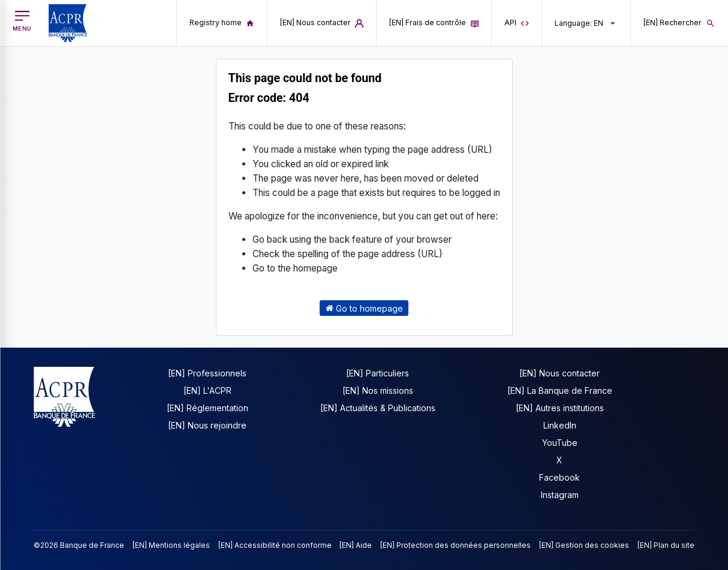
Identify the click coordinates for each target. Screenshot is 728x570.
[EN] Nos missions (378, 390)
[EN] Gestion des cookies (584, 545)
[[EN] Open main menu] (22, 21)
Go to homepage (364, 308)
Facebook (559, 477)
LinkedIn (560, 425)
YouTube (560, 443)
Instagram (560, 495)
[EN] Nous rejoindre (207, 425)
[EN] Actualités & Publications (378, 408)
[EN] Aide (356, 545)
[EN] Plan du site (666, 545)
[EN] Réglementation (207, 408)
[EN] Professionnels (207, 373)
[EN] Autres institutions (560, 408)
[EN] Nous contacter (559, 373)
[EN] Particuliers (377, 373)
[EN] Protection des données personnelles (455, 545)
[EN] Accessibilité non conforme (275, 545)
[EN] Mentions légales (171, 545)
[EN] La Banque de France (560, 390)
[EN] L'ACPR (207, 390)
